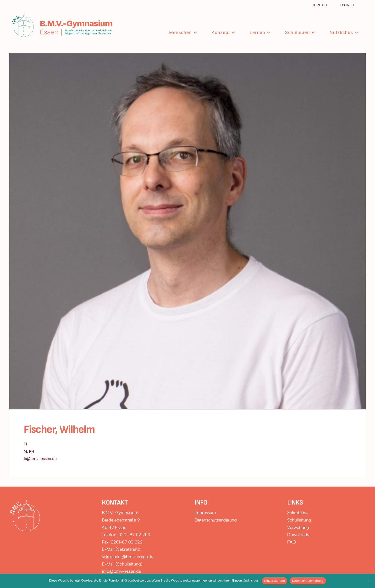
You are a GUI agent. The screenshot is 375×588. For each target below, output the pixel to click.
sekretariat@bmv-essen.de (128, 557)
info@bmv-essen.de (121, 571)
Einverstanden (275, 581)
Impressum (205, 513)
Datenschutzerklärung (216, 520)
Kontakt (321, 5)
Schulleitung (299, 520)
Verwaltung (298, 527)
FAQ (292, 542)
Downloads (298, 535)
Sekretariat (297, 513)
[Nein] (369, 581)
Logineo (347, 5)
